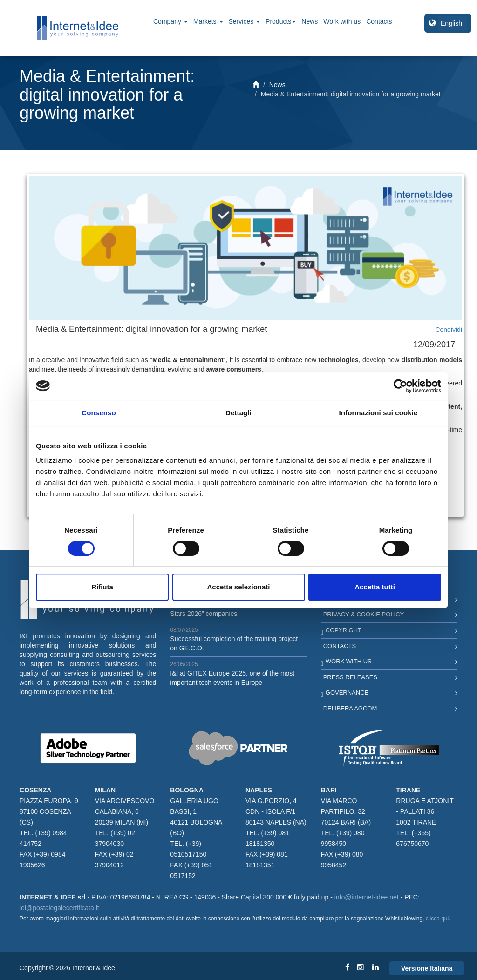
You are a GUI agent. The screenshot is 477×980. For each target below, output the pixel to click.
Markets (208, 21)
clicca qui (437, 919)
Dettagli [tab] (238, 413)
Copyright (344, 630)
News (310, 21)
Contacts (379, 21)
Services (245, 21)
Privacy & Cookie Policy (364, 614)
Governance (347, 693)
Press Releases (350, 677)
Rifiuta (102, 587)
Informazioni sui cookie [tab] (378, 413)
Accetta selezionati (238, 587)
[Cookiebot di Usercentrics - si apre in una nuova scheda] (400, 386)
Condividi (449, 330)
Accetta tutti (375, 587)
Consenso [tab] (99, 413)
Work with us (342, 21)
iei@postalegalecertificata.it (59, 908)
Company (170, 21)
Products (281, 21)
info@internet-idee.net (367, 897)
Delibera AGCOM (350, 708)
